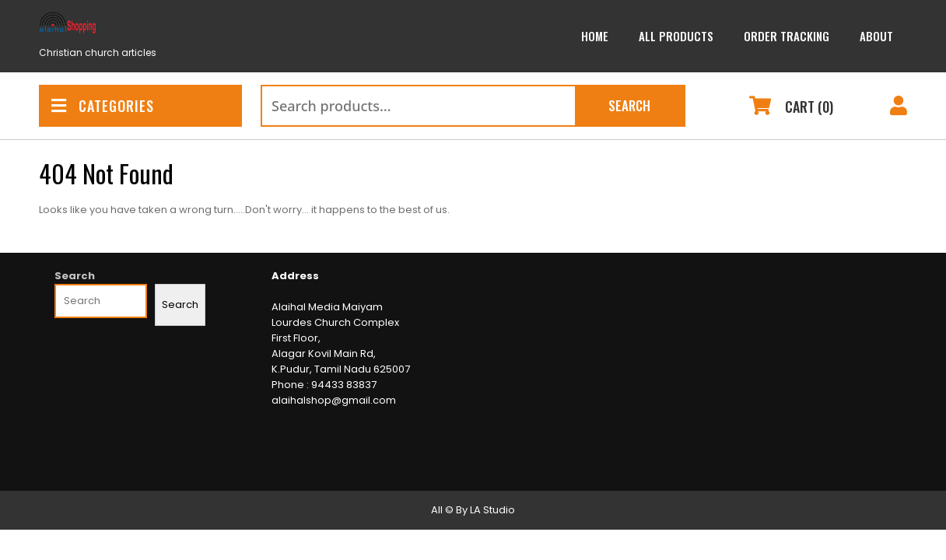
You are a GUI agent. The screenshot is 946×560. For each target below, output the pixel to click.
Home (595, 36)
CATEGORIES (103, 106)
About (876, 36)
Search (629, 105)
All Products (676, 36)
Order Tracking (787, 36)
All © (442, 510)
